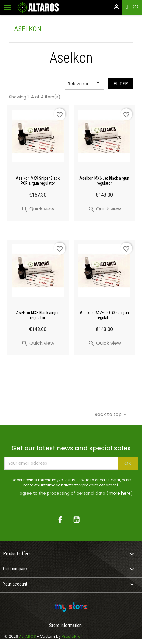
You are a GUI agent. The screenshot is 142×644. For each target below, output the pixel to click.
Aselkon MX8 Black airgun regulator (38, 315)
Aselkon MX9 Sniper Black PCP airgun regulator (38, 181)
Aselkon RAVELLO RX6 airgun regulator (104, 315)
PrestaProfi (72, 636)
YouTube (77, 520)
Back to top (111, 414)
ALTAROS (28, 636)
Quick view (38, 209)
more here (120, 493)
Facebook (60, 520)
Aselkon (28, 29)
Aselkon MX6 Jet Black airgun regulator (104, 181)
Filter (121, 84)
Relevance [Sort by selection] (85, 84)
